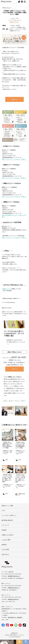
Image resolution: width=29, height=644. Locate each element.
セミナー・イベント (17, 20)
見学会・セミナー (14, 22)
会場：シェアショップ (8, 159)
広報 (17, 18)
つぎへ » (23, 401)
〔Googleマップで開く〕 (20, 159)
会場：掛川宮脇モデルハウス (9, 215)
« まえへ (5, 401)
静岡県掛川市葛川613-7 (13, 599)
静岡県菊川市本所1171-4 (14, 588)
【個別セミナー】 (7, 289)
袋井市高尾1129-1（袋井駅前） (15, 617)
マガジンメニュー (7, 8)
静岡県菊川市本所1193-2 (14, 576)
